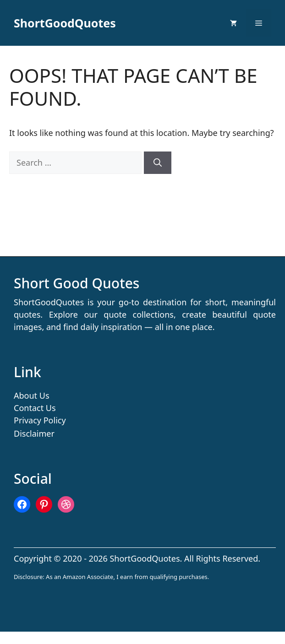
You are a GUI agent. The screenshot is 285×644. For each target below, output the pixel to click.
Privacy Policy (40, 420)
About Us (32, 395)
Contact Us (35, 408)
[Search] (158, 163)
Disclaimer (34, 433)
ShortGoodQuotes (65, 23)
